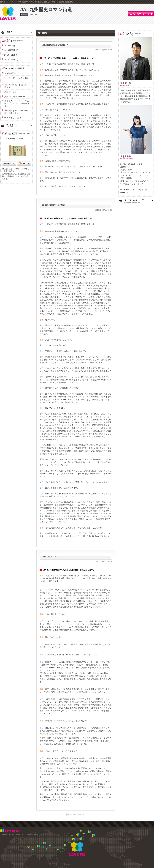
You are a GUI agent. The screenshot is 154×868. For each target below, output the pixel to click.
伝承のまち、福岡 (13, 118)
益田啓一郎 (126, 83)
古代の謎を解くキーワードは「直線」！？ (17, 112)
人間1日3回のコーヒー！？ (17, 97)
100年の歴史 (10, 73)
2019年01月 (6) (11, 55)
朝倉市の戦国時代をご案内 (54, 205)
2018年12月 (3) (11, 59)
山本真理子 (126, 157)
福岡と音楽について (51, 557)
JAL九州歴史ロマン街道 (46, 10)
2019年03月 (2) (11, 46)
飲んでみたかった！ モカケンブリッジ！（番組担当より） (17, 104)
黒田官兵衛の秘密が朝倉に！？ (56, 45)
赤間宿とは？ (11, 92)
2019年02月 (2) (11, 50)
